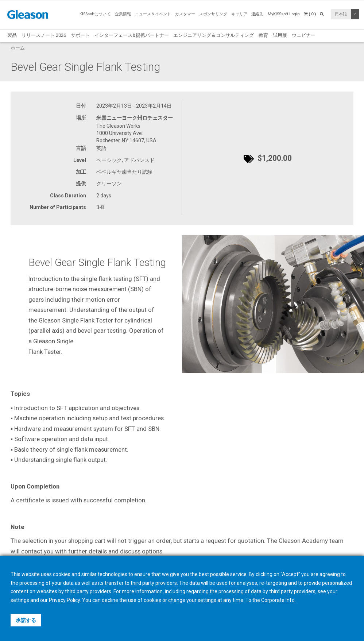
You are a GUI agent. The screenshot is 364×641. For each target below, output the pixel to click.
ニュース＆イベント (153, 14)
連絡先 (257, 14)
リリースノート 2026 (44, 35)
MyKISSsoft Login (284, 14)
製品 (12, 35)
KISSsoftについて (95, 14)
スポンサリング (213, 14)
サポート (80, 35)
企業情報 (123, 14)
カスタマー (185, 14)
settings (207, 600)
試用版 (280, 35)
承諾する (26, 620)
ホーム (18, 48)
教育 (263, 35)
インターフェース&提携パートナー (132, 35)
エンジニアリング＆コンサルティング (214, 35)
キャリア (239, 14)
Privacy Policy (64, 600)
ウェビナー (304, 35)
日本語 (341, 14)
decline (110, 600)
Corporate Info (278, 600)
